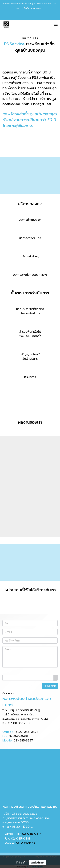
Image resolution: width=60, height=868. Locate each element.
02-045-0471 (28, 732)
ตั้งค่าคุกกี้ (21, 863)
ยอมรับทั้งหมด (37, 863)
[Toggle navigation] (56, 24)
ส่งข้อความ (50, 686)
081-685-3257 (23, 741)
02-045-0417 (32, 834)
